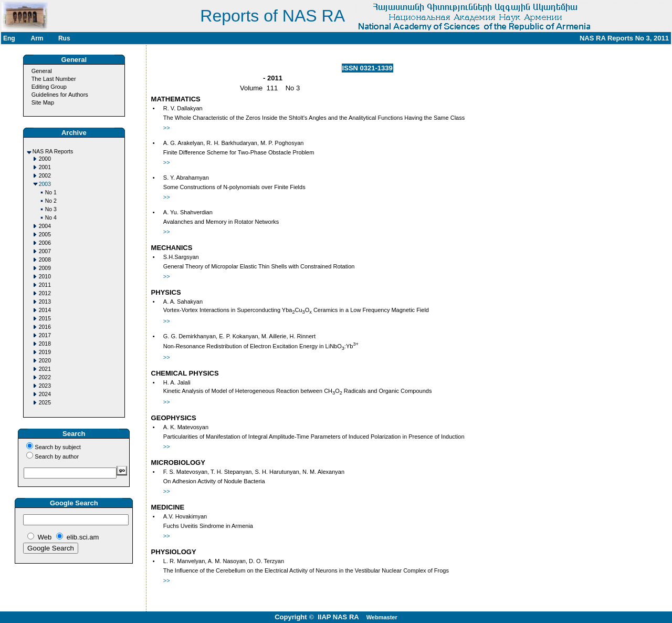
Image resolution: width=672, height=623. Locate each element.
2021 (45, 369)
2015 (45, 319)
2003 (45, 184)
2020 (45, 361)
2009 (45, 268)
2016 (45, 327)
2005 (45, 235)
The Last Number (54, 79)
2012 (45, 293)
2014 (45, 310)
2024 (45, 394)
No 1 (51, 193)
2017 (45, 335)
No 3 (51, 209)
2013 (45, 302)
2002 (45, 176)
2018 (45, 344)
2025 (45, 403)
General (42, 71)
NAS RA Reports (53, 152)
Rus (64, 38)
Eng (9, 38)
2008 (45, 260)
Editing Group (49, 87)
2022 (45, 377)
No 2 (51, 201)
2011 (45, 285)
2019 (45, 352)
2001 (45, 167)
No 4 (51, 218)
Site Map (43, 102)
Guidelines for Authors (60, 95)
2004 (45, 226)
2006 (45, 243)
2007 (45, 251)
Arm (37, 38)
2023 (45, 386)
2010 (45, 277)
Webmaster (382, 617)
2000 (45, 159)
